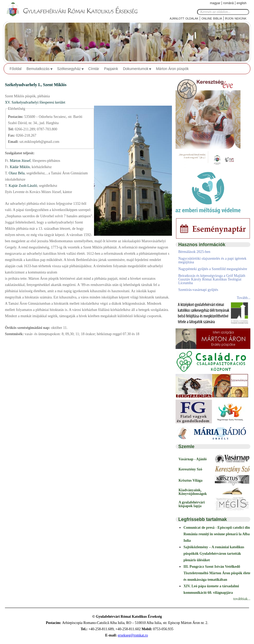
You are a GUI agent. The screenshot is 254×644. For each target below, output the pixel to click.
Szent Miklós (55, 85)
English (242, 3)
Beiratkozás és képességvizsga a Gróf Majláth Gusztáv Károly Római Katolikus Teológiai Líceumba (212, 279)
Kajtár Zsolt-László (22, 186)
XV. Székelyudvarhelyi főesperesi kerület (35, 102)
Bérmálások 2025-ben (194, 252)
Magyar (215, 3)
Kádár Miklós (19, 167)
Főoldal (16, 69)
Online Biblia (212, 18)
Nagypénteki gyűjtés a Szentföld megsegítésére (213, 269)
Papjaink (111, 69)
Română (228, 3)
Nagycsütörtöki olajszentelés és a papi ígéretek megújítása (212, 260)
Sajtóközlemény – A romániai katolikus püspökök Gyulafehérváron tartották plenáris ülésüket (214, 554)
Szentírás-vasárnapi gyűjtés (198, 290)
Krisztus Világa (190, 480)
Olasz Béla (16, 173)
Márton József (20, 161)
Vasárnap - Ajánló (192, 459)
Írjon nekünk (236, 18)
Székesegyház (69, 69)
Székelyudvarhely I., (24, 85)
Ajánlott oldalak (184, 18)
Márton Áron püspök (172, 69)
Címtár (94, 69)
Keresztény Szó (190, 469)
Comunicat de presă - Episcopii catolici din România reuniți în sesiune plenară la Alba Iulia (217, 534)
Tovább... (244, 298)
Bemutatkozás (38, 69)
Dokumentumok (136, 69)
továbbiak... (242, 599)
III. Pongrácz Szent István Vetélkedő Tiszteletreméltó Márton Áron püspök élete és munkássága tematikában (217, 573)
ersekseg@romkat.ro (133, 635)
